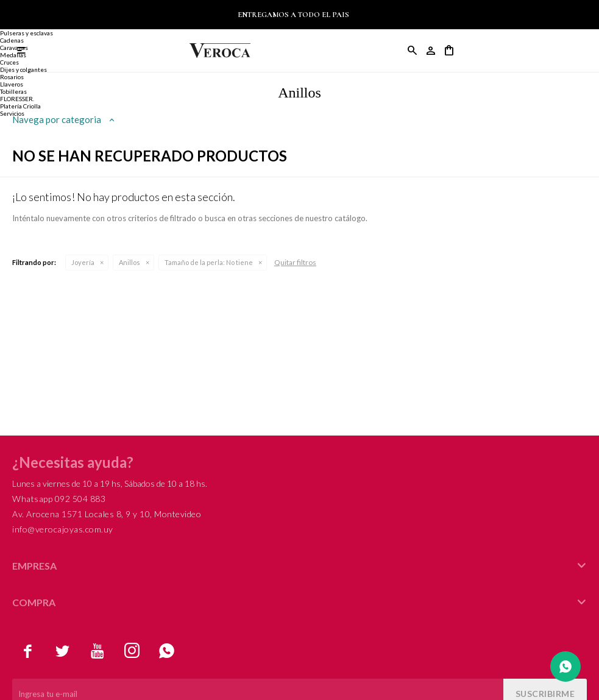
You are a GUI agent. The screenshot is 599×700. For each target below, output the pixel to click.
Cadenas (12, 40)
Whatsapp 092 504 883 (59, 499)
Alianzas (12, 26)
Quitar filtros (295, 262)
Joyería (83, 262)
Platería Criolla (20, 106)
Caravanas (14, 48)
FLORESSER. (17, 99)
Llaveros (12, 84)
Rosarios (12, 77)
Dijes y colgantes (23, 69)
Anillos (129, 262)
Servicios (12, 113)
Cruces (9, 62)
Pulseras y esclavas (27, 33)
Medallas (13, 55)
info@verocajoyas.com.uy (63, 529)
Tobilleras (13, 91)
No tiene (209, 262)
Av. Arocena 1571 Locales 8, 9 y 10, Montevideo (107, 514)
